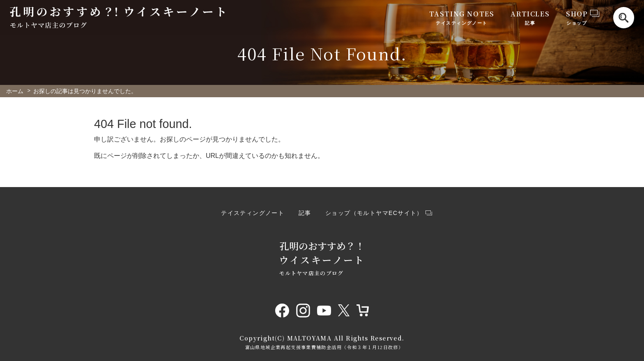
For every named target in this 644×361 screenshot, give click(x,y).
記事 (305, 213)
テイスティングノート (253, 213)
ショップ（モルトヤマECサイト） (374, 213)
